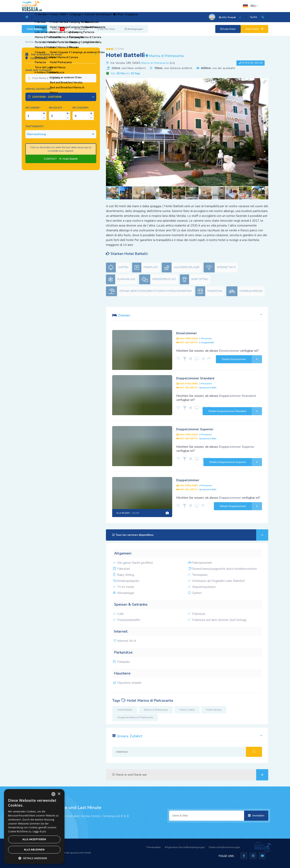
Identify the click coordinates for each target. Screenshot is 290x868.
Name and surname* (39, 70)
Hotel (43, 42)
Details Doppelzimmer (241, 506)
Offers (152, 17)
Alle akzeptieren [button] (34, 839)
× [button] (59, 794)
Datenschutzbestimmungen (224, 847)
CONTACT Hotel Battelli (61, 159)
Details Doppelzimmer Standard (235, 411)
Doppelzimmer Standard (195, 378)
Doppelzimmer (188, 480)
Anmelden (256, 816)
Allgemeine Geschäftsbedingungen (185, 847)
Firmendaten (154, 847)
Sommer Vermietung (125, 17)
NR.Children (80, 108)
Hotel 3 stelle (187, 710)
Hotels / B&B (71, 17)
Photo (58, 29)
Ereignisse (171, 17)
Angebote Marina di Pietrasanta (135, 717)
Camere (81, 29)
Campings (96, 17)
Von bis (125, 73)
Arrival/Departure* (39, 89)
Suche (253, 17)
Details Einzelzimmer (242, 359)
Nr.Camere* (33, 108)
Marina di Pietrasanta (65, 42)
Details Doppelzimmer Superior (236, 462)
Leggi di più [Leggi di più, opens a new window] (39, 831)
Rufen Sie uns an (252, 63)
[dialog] (34, 827)
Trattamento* (35, 126)
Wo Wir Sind (106, 29)
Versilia (46, 17)
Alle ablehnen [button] (34, 850)
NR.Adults (56, 108)
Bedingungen (134, 29)
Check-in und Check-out (190, 775)
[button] (265, 82)
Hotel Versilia (214, 710)
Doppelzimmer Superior (195, 429)
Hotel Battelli (34, 29)
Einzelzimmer (186, 333)
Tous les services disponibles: (190, 535)
